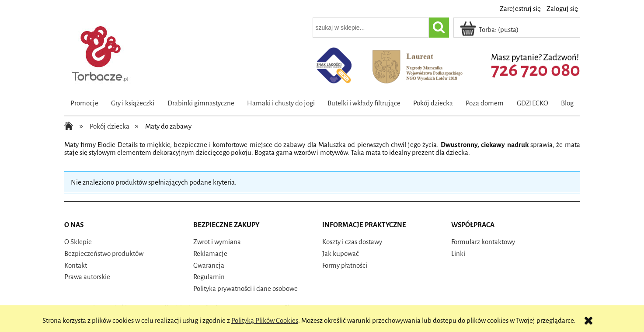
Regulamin (209, 277)
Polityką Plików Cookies (265, 320)
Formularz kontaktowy (483, 242)
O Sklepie (78, 242)
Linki (458, 253)
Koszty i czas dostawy (352, 242)
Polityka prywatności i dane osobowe (245, 288)
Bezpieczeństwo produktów (104, 253)
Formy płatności (345, 265)
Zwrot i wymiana (217, 242)
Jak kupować (341, 253)
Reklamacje (210, 253)
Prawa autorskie (87, 277)
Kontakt (76, 265)
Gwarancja (209, 265)
